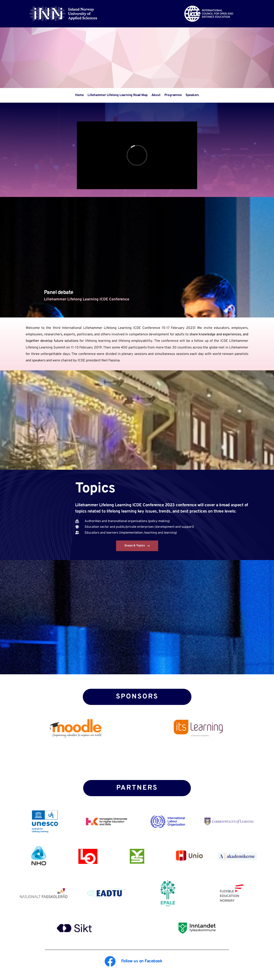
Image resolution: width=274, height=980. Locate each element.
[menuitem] (79, 95)
